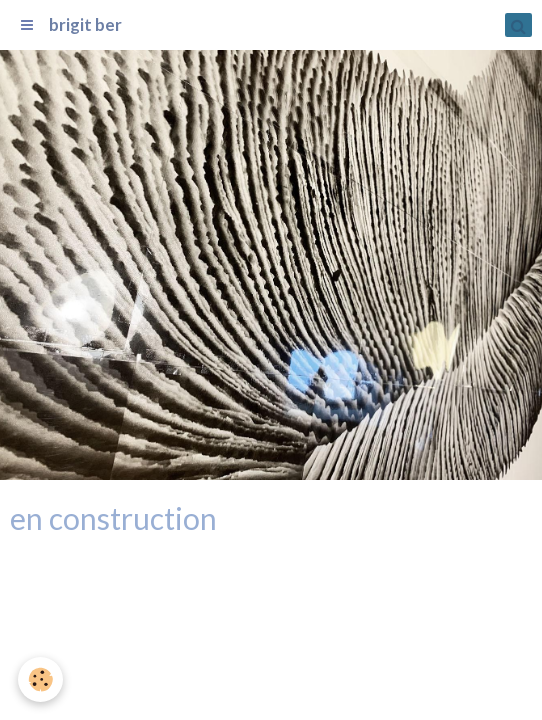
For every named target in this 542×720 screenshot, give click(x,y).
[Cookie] (40, 679)
